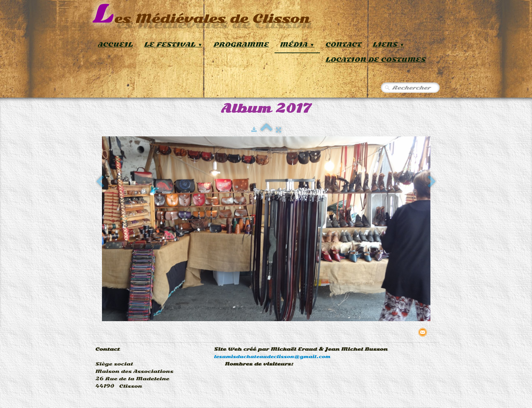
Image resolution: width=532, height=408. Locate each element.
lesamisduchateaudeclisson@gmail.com (272, 357)
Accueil (115, 45)
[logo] (201, 15)
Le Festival (173, 45)
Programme (241, 45)
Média (297, 45)
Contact (344, 45)
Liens (389, 45)
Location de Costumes (376, 60)
